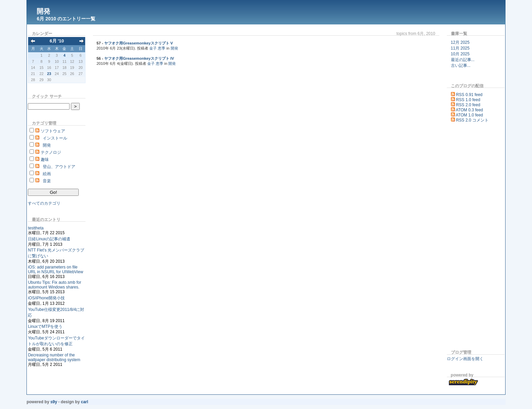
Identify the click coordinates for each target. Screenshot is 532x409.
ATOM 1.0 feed (469, 115)
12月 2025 (460, 42)
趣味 (45, 160)
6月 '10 (57, 41)
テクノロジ (51, 152)
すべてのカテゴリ (44, 203)
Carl (84, 402)
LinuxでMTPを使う (45, 327)
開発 (43, 11)
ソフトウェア (53, 131)
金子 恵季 (157, 48)
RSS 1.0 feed (468, 100)
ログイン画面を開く (465, 359)
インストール (55, 138)
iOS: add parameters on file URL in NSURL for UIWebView (55, 269)
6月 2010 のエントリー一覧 (66, 19)
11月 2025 (460, 48)
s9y (54, 402)
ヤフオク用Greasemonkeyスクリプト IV (139, 58)
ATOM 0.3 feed (469, 110)
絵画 (47, 174)
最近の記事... (463, 60)
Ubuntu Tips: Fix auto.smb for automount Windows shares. (54, 285)
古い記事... (461, 66)
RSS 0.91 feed (469, 95)
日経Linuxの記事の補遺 (49, 239)
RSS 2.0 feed (468, 105)
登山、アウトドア (59, 167)
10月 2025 (460, 54)
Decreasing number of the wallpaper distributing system (54, 357)
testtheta (36, 228)
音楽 (47, 181)
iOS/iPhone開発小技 (46, 298)
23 (49, 74)
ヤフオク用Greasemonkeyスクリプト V (138, 43)
